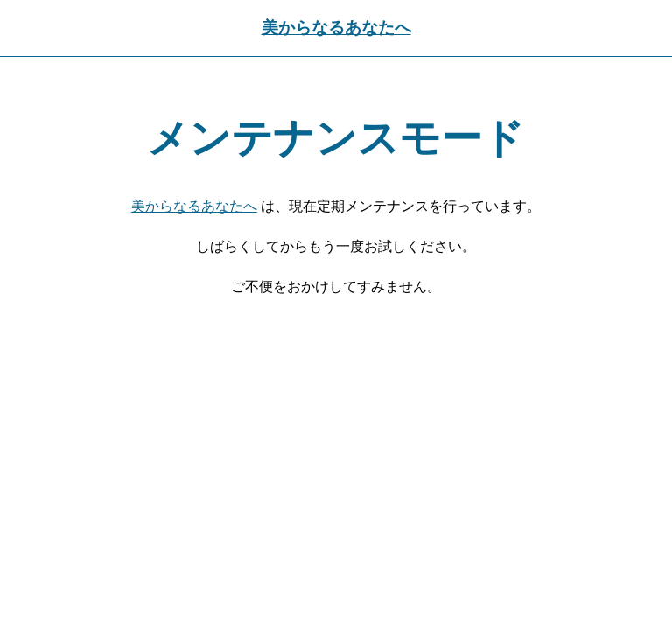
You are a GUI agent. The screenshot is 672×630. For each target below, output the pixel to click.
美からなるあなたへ (336, 28)
